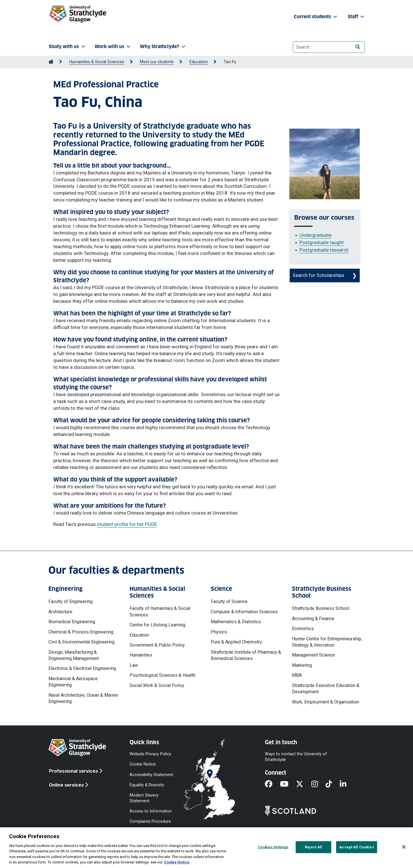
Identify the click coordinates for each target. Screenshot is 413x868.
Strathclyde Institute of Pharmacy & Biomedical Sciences (246, 655)
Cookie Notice (143, 764)
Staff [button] (357, 17)
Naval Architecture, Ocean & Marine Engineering (83, 698)
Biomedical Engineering (72, 622)
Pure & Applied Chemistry (236, 642)
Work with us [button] (113, 47)
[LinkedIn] (347, 785)
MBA (297, 675)
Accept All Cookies (356, 847)
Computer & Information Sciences (244, 612)
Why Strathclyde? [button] (163, 47)
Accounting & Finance (313, 619)
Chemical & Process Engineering (81, 632)
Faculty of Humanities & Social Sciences (160, 611)
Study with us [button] (68, 47)
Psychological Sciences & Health (162, 675)
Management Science (313, 655)
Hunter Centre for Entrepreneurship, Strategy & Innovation (327, 642)
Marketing (302, 665)
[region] (207, 848)
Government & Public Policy (157, 645)
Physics (219, 632)
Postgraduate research (324, 250)
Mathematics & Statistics (236, 622)
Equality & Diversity (147, 785)
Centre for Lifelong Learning (158, 625)
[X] (303, 785)
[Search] (358, 47)
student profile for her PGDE (127, 524)
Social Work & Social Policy (157, 685)
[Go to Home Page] (51, 62)
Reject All (313, 847)
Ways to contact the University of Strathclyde (296, 757)
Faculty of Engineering (70, 601)
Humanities (141, 655)
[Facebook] (272, 785)
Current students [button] (316, 17)
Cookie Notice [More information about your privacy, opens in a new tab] (177, 862)
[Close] (404, 847)
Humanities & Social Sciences (97, 62)
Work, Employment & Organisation (326, 702)
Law (134, 665)
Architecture (60, 612)
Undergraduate (315, 235)
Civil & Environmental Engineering (81, 642)
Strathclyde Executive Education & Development (326, 689)
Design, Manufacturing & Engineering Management (74, 655)
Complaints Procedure (150, 821)
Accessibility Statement (151, 775)
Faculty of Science (229, 601)
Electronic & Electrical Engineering (82, 668)
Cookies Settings (273, 847)
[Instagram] (318, 785)
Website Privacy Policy (150, 754)
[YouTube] (288, 785)
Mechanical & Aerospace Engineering (73, 682)
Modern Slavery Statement (144, 798)
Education (199, 62)
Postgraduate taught (322, 242)
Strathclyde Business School (321, 608)
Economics (303, 629)
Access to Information (151, 811)
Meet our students (157, 62)
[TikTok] (333, 785)
